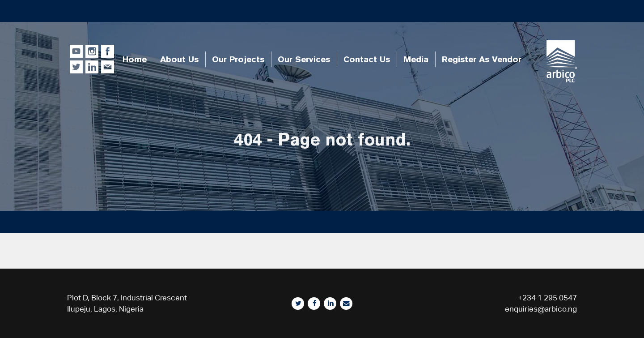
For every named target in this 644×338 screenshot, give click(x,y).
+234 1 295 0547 (547, 298)
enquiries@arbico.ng (541, 309)
